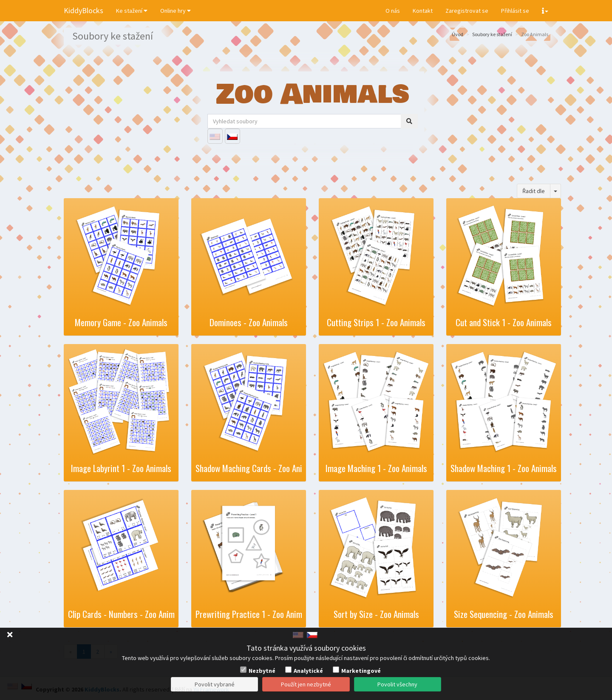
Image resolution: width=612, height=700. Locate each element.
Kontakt (423, 11)
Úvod (458, 34)
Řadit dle (534, 191)
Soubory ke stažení (492, 34)
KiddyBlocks (84, 10)
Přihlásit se (515, 11)
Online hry (176, 11)
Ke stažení (132, 11)
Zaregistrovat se (467, 11)
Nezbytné (262, 671)
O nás (393, 11)
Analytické (308, 671)
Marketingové (361, 671)
